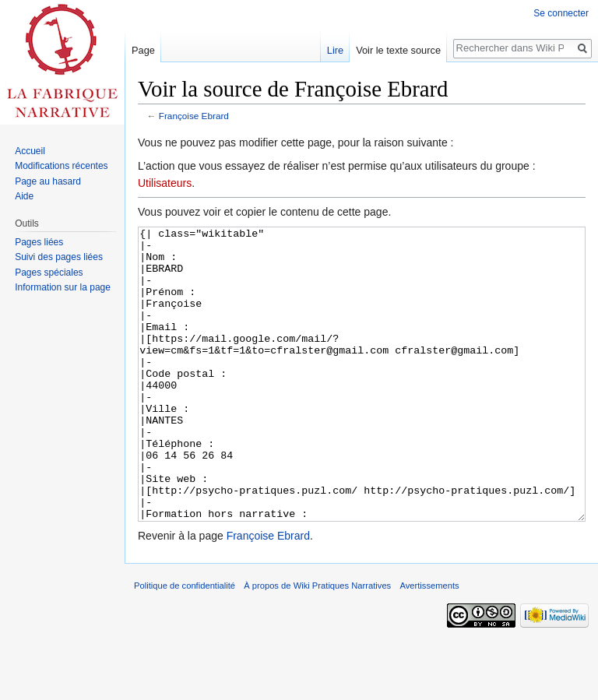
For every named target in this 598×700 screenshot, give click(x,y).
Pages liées (39, 242)
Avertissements (429, 644)
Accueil (30, 151)
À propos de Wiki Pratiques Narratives (317, 644)
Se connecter (561, 13)
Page (143, 50)
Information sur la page (63, 287)
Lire (335, 50)
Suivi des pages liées (59, 257)
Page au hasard (48, 181)
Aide (24, 196)
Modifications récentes (61, 166)
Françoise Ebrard (194, 116)
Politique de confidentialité (185, 644)
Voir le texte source (398, 50)
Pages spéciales (49, 273)
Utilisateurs (165, 183)
